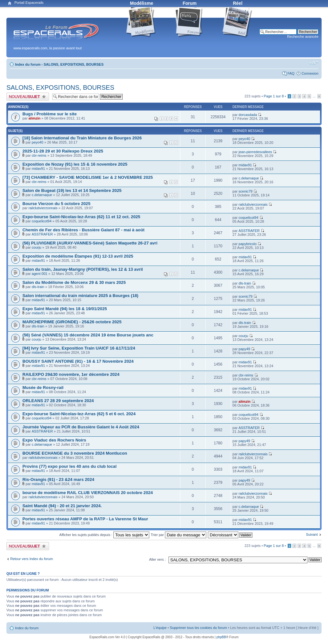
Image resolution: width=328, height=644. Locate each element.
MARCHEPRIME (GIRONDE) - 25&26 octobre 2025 (72, 322)
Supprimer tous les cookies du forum (198, 628)
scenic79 (246, 191)
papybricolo (248, 244)
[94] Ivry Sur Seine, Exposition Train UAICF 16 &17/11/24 (79, 348)
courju (37, 247)
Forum (190, 3)
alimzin (34, 118)
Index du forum (28, 64)
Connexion (310, 73)
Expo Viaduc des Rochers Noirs (54, 440)
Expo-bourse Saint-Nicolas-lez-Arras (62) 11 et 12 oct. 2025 (81, 217)
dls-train (38, 287)
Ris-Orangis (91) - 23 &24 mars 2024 (58, 479)
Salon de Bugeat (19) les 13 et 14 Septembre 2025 (72, 190)
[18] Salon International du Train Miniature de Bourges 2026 (82, 138)
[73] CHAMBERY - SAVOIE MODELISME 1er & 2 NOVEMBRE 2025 (88, 177)
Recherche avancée (303, 37)
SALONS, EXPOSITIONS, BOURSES (74, 64)
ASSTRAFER (42, 234)
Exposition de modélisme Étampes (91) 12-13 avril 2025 (78, 256)
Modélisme (142, 3)
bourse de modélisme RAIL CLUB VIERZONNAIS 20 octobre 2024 (88, 493)
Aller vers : (157, 559)
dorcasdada (248, 115)
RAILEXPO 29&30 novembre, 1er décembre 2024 (71, 374)
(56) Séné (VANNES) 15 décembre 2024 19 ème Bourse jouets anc (88, 335)
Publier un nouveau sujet (28, 97)
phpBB (221, 637)
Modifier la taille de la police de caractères (314, 63)
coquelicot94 (42, 221)
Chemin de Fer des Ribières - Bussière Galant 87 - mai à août (83, 230)
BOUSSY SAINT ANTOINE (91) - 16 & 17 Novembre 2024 (78, 361)
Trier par (178, 535)
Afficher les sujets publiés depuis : (104, 535)
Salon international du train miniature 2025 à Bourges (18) (80, 296)
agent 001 (40, 274)
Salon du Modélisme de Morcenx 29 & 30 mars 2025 (74, 282)
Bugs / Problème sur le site (49, 114)
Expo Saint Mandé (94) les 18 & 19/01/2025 (65, 309)
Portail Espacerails (29, 3)
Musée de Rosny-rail (43, 388)
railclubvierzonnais (43, 208)
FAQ (291, 73)
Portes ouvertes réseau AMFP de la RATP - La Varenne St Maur (85, 519)
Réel (238, 3)
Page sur (274, 96)
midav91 (38, 169)
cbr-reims (39, 155)
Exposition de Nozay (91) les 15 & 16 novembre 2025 (75, 164)
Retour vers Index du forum (32, 559)
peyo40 (37, 142)
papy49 (244, 349)
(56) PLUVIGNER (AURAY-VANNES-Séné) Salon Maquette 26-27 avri (90, 243)
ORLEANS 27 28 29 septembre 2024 (58, 401)
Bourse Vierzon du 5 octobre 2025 (56, 204)
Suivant (312, 534)
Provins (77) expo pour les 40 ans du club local (70, 466)
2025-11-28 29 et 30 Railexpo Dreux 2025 (63, 151)
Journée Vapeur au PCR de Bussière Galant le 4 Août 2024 (81, 427)
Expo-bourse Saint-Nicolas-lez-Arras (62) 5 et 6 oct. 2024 (79, 414)
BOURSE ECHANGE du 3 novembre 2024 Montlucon (75, 453)
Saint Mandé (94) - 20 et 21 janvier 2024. (62, 506)
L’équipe (160, 628)
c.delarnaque (249, 178)
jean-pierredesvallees (255, 152)
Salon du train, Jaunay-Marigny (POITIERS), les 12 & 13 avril (83, 269)
